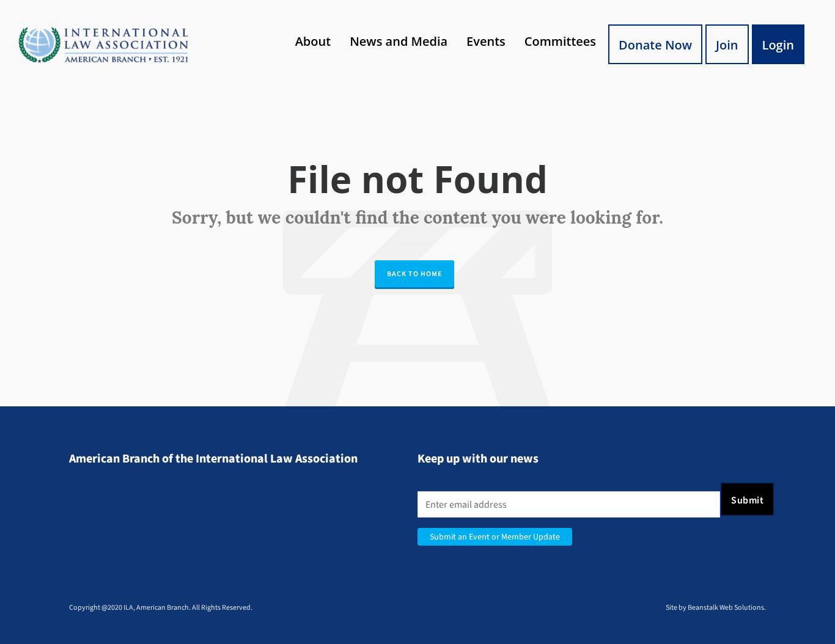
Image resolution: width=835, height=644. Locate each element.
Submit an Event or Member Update (495, 537)
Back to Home (414, 274)
